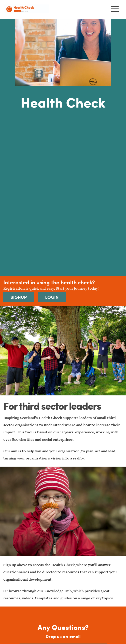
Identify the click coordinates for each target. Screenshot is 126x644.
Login (52, 297)
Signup (19, 297)
